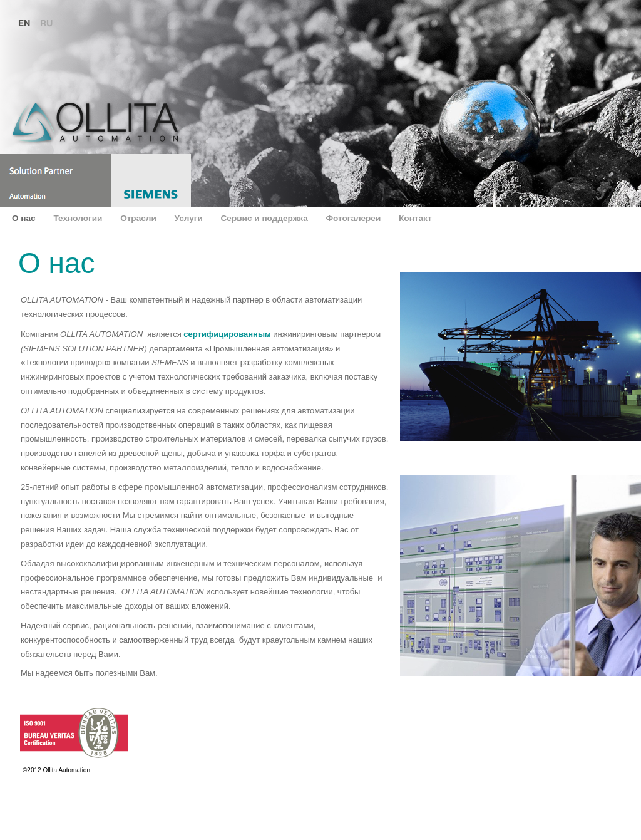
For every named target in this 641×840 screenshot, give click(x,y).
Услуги (190, 218)
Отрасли (139, 218)
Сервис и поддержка (266, 218)
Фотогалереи (354, 218)
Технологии (79, 218)
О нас (25, 218)
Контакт (415, 218)
